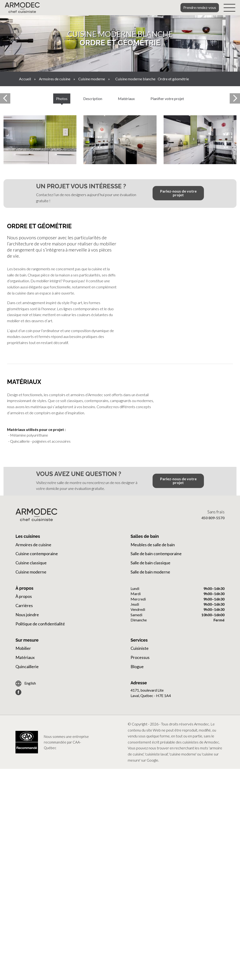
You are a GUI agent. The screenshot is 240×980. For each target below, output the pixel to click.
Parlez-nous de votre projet (178, 193)
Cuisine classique (31, 563)
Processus (140, 657)
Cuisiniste (140, 648)
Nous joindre (27, 615)
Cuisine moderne (92, 79)
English (26, 684)
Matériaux (126, 99)
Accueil (25, 79)
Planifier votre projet (167, 99)
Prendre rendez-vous (200, 8)
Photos (62, 99)
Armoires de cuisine (55, 79)
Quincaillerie (27, 666)
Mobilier (23, 648)
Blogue (137, 666)
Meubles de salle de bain (153, 545)
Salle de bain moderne (150, 572)
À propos (24, 596)
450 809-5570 (213, 518)
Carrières (24, 605)
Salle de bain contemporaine (156, 554)
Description (93, 99)
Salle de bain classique (150, 563)
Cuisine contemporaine (37, 554)
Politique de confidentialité (40, 624)
